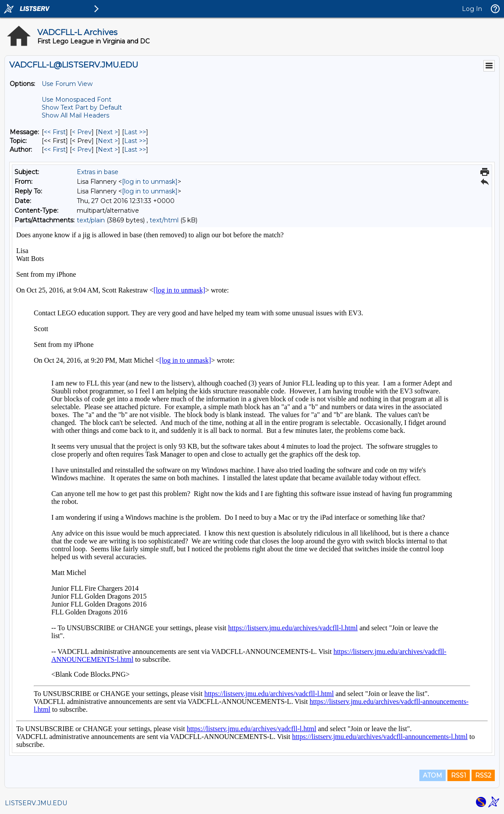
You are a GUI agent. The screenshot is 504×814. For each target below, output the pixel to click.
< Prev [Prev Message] (82, 132)
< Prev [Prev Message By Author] (82, 150)
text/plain (91, 220)
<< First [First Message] (55, 132)
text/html (164, 220)
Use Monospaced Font (77, 100)
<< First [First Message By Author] (55, 150)
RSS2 (483, 775)
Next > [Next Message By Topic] (108, 141)
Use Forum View (67, 84)
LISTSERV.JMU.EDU (36, 803)
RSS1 (459, 775)
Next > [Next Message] (108, 132)
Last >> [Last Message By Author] (135, 150)
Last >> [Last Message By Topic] (135, 141)
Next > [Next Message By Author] (108, 150)
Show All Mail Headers (75, 115)
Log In (472, 9)
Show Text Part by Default (82, 107)
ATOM (433, 775)
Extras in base (98, 172)
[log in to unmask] (150, 182)
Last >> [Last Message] (135, 132)
